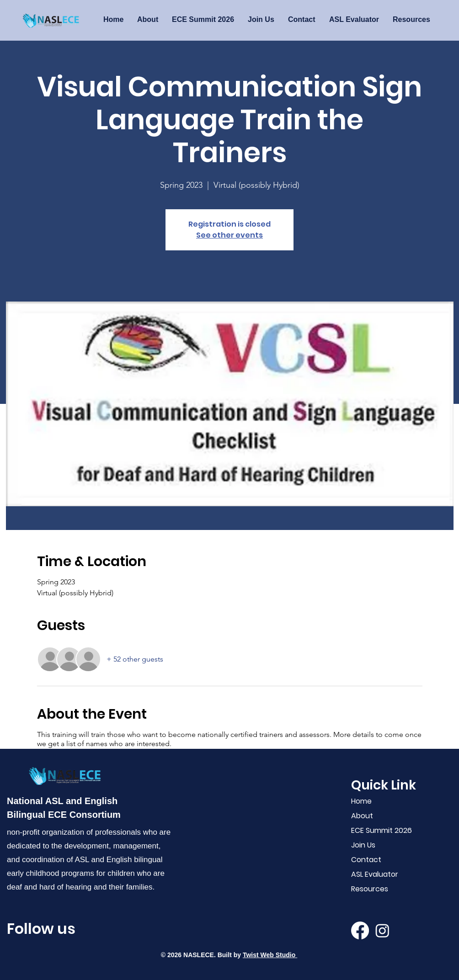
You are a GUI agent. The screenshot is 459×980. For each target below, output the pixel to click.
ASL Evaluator (375, 874)
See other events (229, 235)
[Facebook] (360, 930)
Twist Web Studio (270, 955)
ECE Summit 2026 (379, 830)
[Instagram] (382, 930)
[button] (354, 19)
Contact (366, 860)
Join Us (363, 845)
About (362, 816)
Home (361, 801)
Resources (370, 889)
